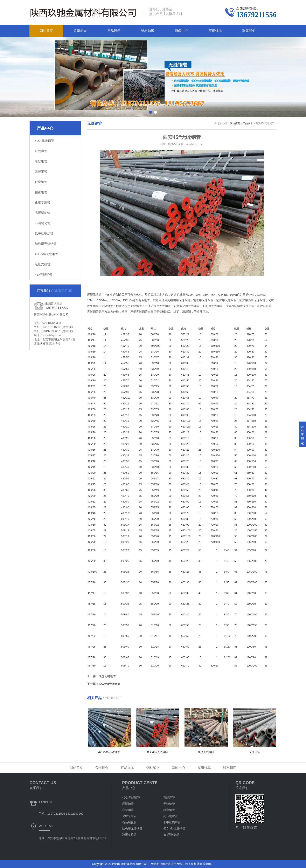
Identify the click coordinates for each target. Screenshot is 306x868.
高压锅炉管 (43, 213)
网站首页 (46, 31)
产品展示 (114, 31)
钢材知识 (148, 31)
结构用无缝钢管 (46, 244)
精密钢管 (41, 192)
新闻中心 (181, 31)
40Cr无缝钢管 (44, 141)
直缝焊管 (41, 151)
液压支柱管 (43, 264)
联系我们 (249, 31)
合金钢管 (41, 182)
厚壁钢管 (41, 161)
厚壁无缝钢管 (107, 676)
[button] (151, 112)
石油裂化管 (43, 223)
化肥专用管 (43, 202)
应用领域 (215, 31)
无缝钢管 (41, 172)
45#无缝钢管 (44, 275)
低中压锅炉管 (44, 233)
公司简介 (80, 31)
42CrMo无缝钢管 (46, 254)
